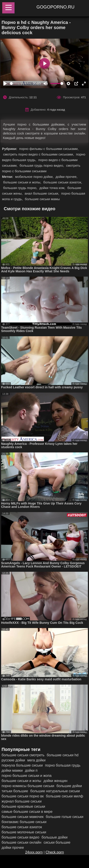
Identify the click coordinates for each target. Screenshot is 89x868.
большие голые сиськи (65, 817)
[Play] (5, 84)
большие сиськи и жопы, (23, 182)
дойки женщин (55, 781)
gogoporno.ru (55, 7)
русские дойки (13, 760)
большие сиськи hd (63, 755)
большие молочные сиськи (24, 832)
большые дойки (55, 837)
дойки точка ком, (53, 188)
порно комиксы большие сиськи (28, 786)
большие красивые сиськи (23, 806)
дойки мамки (12, 770)
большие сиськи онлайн (21, 842)
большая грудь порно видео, (42, 165)
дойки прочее (13, 848)
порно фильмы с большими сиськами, (49, 149)
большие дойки (69, 786)
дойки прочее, (67, 177)
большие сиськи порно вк (23, 796)
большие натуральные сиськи (55, 791)
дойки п (31, 770)
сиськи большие (57, 842)
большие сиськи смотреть (23, 755)
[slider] (20, 83)
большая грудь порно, (21, 188)
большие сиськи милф (65, 796)
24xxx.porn (34, 852)
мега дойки (36, 760)
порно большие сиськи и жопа (26, 776)
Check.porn (55, 852)
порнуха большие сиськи (22, 765)
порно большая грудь (63, 765)
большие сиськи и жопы (21, 781)
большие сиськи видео (20, 837)
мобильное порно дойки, (35, 177)
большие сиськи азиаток (22, 827)
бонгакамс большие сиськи (24, 822)
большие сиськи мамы (42, 199)
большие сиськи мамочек (23, 817)
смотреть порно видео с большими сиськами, (39, 154)
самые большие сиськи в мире (27, 812)
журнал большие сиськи (22, 801)
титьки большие (15, 791)
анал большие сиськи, (42, 193)
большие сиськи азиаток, (63, 182)
